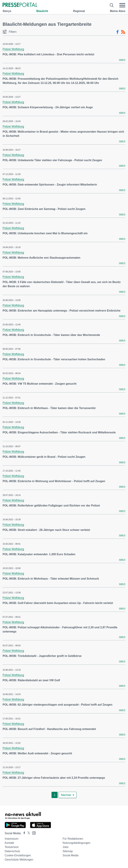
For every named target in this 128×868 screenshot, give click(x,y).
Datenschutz (12, 851)
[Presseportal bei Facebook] (23, 833)
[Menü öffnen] (122, 5)
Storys (7, 11)
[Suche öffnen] (112, 5)
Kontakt (9, 843)
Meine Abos (118, 11)
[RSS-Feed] (123, 32)
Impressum (12, 839)
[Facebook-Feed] (118, 32)
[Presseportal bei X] (28, 833)
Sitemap (68, 851)
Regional (79, 11)
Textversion (12, 847)
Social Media (71, 855)
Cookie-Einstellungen (18, 855)
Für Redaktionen (73, 839)
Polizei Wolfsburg (13, 49)
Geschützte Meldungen (19, 860)
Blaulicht (42, 11)
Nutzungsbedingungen (76, 843)
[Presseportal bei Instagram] (33, 833)
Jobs (66, 847)
